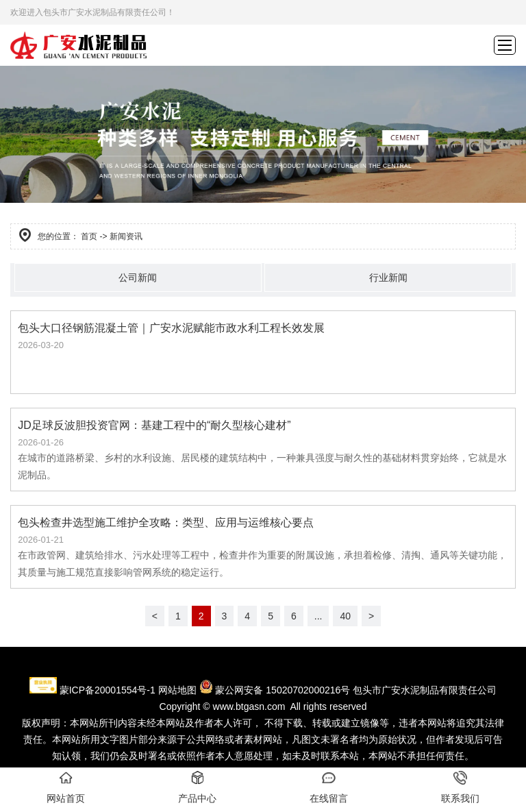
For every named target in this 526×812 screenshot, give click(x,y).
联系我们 (460, 787)
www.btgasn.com (249, 706)
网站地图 (177, 690)
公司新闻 (138, 278)
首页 (89, 236)
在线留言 (329, 787)
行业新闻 (388, 278)
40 (345, 616)
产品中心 (197, 787)
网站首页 (66, 787)
